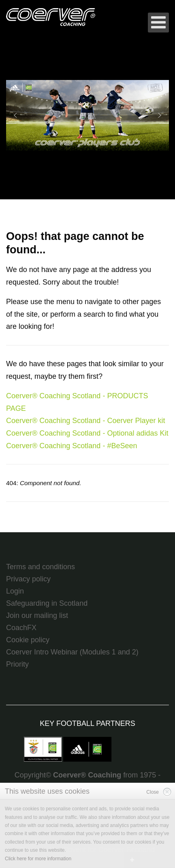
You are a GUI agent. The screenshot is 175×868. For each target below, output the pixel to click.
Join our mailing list (37, 615)
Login (15, 591)
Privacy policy (28, 579)
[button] (87, 115)
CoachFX (21, 628)
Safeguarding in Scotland (47, 603)
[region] (87, 115)
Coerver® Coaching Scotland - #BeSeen (71, 446)
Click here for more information (38, 859)
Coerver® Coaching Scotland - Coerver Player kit (85, 421)
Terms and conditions (41, 567)
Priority (17, 664)
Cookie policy (28, 640)
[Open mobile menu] (158, 23)
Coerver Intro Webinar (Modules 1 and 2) (72, 652)
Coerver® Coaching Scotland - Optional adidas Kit (87, 433)
